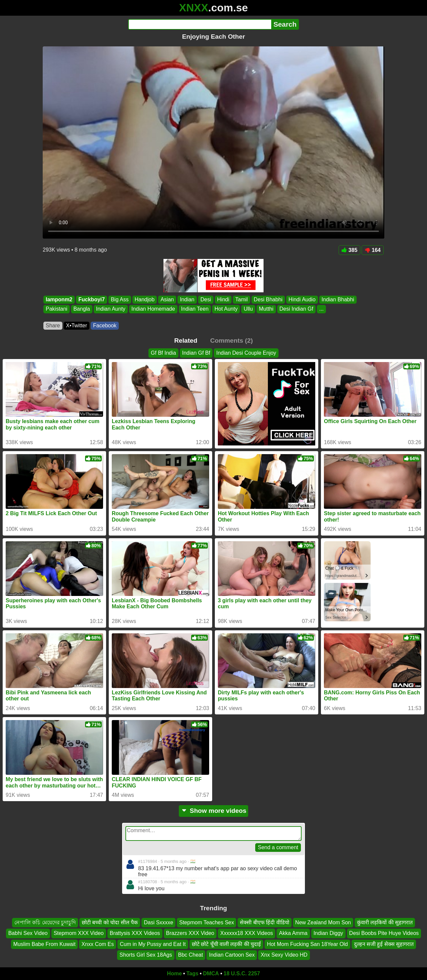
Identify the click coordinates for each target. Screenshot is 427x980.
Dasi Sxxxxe (158, 922)
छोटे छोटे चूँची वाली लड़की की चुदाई (227, 944)
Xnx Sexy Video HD (284, 955)
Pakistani (57, 309)
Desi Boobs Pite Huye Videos (384, 933)
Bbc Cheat (191, 955)
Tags (192, 973)
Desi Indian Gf (296, 309)
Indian (187, 299)
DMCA (211, 973)
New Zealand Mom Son (323, 922)
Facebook (105, 325)
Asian (167, 299)
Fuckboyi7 (92, 299)
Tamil (241, 299)
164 (373, 250)
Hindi (223, 299)
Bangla (82, 309)
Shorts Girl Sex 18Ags (146, 955)
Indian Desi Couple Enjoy (246, 353)
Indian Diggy (328, 933)
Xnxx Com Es (98, 944)
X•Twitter (77, 325)
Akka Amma (293, 933)
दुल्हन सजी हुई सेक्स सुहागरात (384, 944)
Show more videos (214, 811)
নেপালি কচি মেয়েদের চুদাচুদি (45, 922)
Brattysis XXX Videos (135, 933)
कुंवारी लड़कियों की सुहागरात (385, 922)
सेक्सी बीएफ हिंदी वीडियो (264, 922)
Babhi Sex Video (28, 933)
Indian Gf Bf (196, 353)
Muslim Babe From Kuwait (45, 944)
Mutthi (266, 309)
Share (53, 325)
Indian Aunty (111, 309)
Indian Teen (195, 309)
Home (174, 973)
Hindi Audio (302, 299)
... (321, 309)
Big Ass (120, 299)
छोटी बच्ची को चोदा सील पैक (110, 922)
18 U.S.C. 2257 (242, 973)
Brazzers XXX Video (190, 933)
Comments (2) (232, 341)
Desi (206, 299)
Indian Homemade (153, 309)
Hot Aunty (226, 309)
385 (350, 250)
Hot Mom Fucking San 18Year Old (307, 944)
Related (186, 341)
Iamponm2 (59, 299)
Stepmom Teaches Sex (206, 922)
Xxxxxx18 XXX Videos (247, 933)
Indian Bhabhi (338, 299)
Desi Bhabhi (268, 299)
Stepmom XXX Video (79, 933)
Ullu (248, 309)
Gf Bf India (163, 353)
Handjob (145, 299)
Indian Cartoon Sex (232, 955)
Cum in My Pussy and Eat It (153, 944)
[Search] (200, 24)
